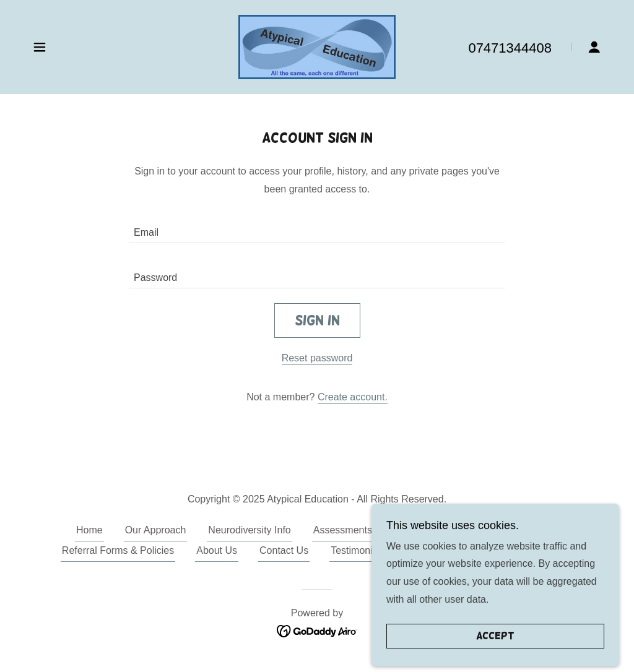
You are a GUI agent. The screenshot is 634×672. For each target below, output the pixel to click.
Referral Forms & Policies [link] (118, 550)
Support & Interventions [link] (506, 530)
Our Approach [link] (156, 530)
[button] (40, 47)
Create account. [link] (353, 397)
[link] (317, 46)
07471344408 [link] (510, 48)
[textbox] (317, 228)
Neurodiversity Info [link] (249, 530)
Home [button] (89, 530)
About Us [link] (217, 550)
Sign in (317, 320)
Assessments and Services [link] (373, 530)
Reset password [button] (317, 358)
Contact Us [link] (284, 550)
